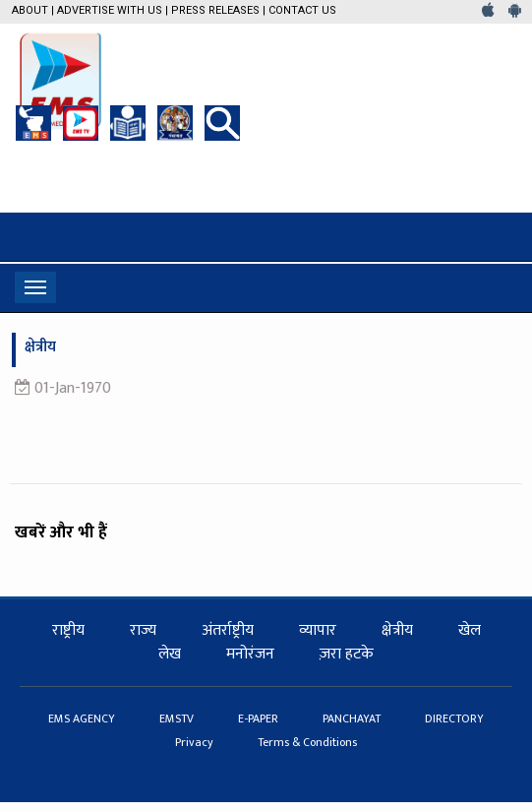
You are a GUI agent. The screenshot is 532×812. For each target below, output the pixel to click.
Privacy (196, 742)
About (30, 10)
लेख (170, 654)
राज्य (143, 630)
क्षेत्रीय (397, 630)
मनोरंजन (250, 654)
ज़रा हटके (347, 654)
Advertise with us (110, 10)
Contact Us (302, 10)
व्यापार (318, 630)
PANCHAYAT (353, 718)
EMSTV (178, 718)
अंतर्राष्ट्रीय (228, 630)
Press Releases (215, 10)
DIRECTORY (454, 718)
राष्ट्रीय (68, 630)
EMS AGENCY (83, 718)
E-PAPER (260, 718)
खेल (470, 630)
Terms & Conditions (307, 742)
